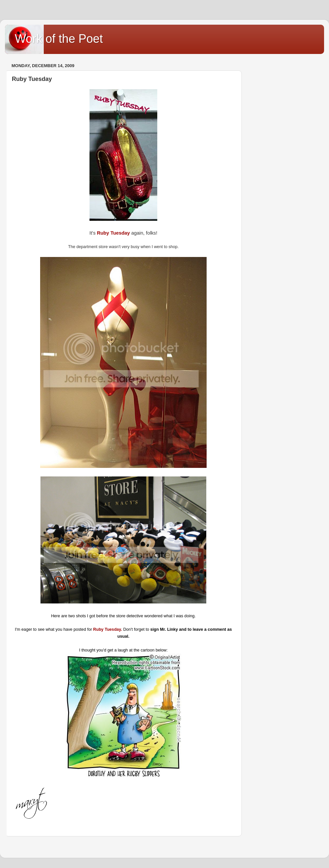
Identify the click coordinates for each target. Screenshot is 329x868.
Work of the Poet (59, 39)
